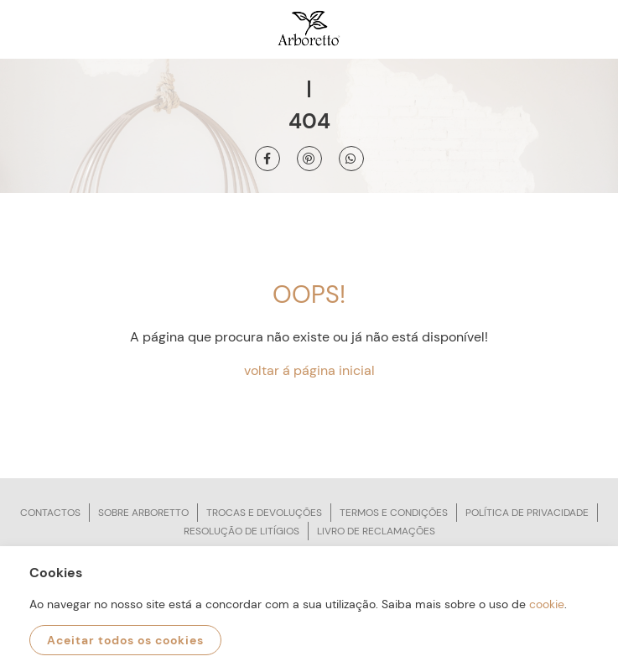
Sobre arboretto (143, 513)
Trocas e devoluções (264, 513)
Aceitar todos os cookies (125, 640)
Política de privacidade (527, 513)
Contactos (50, 513)
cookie (547, 604)
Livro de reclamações (376, 531)
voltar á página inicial (309, 370)
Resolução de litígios (241, 531)
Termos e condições (394, 513)
